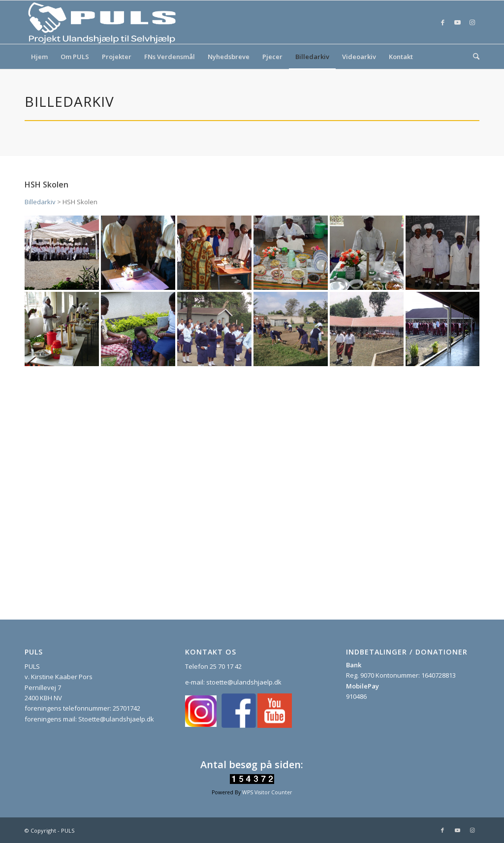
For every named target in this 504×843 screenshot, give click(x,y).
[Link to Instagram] (472, 22)
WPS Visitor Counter (267, 792)
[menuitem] (39, 57)
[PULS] (103, 22)
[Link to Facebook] (442, 22)
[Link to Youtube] (457, 22)
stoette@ (220, 682)
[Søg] (473, 57)
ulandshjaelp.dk (257, 682)
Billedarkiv (40, 202)
